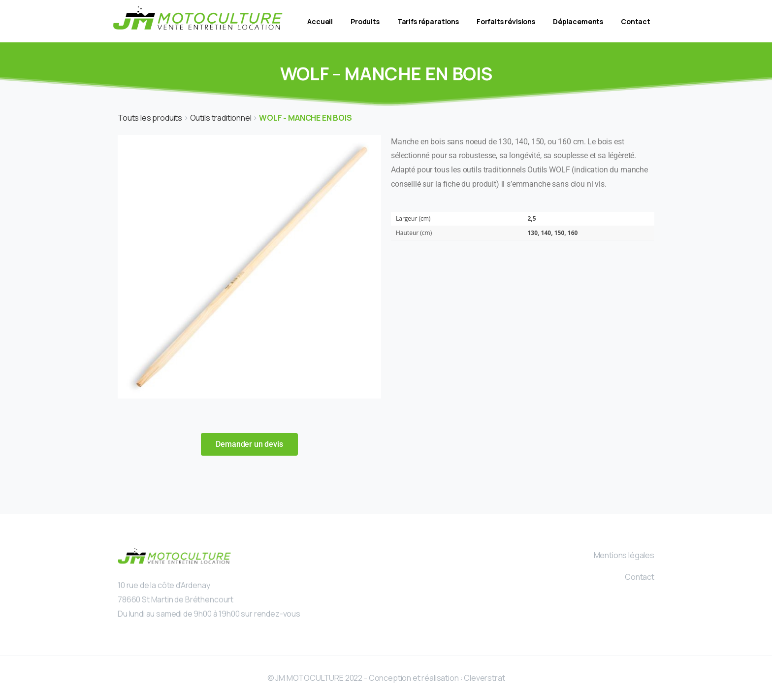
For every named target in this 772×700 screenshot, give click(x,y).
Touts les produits (151, 118)
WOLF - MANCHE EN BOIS (306, 118)
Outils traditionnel (222, 118)
